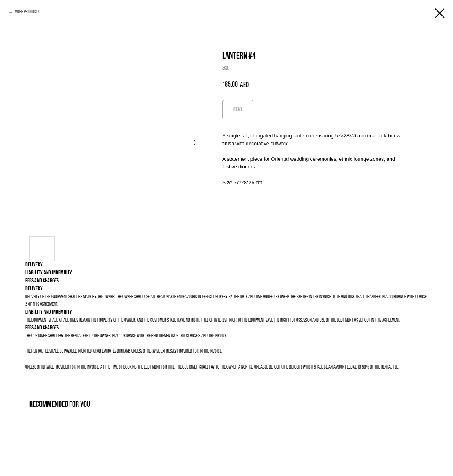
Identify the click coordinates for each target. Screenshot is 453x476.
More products (27, 12)
